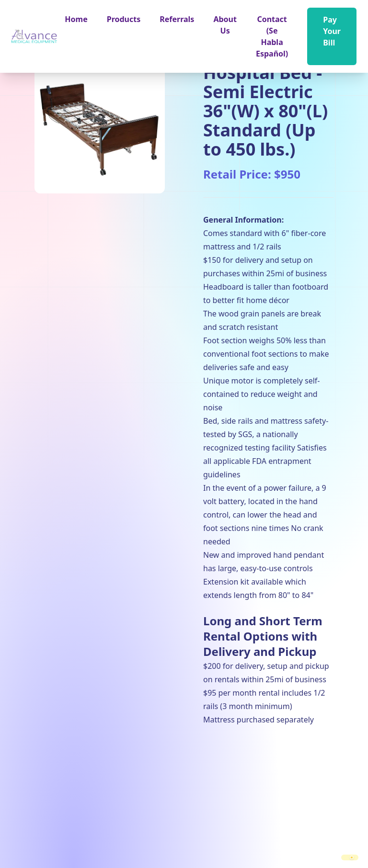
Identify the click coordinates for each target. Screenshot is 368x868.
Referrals (177, 19)
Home (76, 19)
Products (124, 19)
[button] (124, 19)
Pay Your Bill (332, 31)
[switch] (350, 857)
